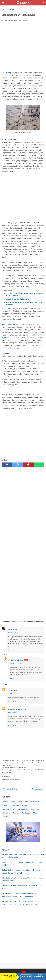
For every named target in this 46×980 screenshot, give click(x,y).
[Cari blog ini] (43, 3)
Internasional (15, 805)
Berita (13, 802)
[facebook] (7, 465)
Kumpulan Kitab (23, 809)
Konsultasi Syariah (9, 809)
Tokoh (35, 813)
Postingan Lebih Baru (10, 789)
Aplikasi (5, 802)
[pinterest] (28, 465)
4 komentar (23, 20)
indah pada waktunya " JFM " (17, 709)
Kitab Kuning (6, 73)
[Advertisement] (23, 47)
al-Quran (6, 817)
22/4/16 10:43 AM (16, 664)
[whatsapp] (39, 465)
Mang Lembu (12, 629)
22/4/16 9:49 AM (13, 633)
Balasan (8, 655)
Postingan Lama (37, 789)
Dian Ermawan (13, 691)
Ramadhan (6, 813)
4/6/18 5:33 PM (13, 713)
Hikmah (5, 805)
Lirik (33, 809)
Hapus (14, 650)
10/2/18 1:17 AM (13, 694)
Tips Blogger (26, 813)
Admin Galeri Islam (16, 660)
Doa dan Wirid (35, 802)
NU (38, 809)
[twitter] (18, 465)
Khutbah (25, 805)
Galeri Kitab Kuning (10, 324)
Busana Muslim (23, 802)
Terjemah (16, 813)
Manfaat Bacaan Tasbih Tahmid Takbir (19, 299)
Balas (10, 650)
